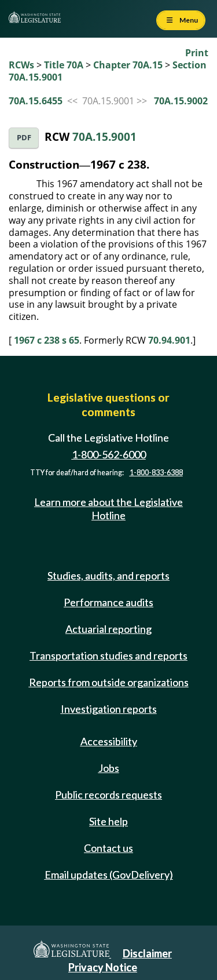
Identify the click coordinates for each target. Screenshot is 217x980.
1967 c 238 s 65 (47, 340)
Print (197, 53)
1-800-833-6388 (156, 473)
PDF (24, 138)
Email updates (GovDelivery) (109, 875)
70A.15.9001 (104, 136)
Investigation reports (109, 709)
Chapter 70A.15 (128, 65)
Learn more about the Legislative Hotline (108, 509)
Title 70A (64, 65)
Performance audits (108, 602)
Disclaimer (147, 953)
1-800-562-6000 (109, 454)
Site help (108, 821)
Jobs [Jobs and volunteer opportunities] (109, 768)
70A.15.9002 (181, 101)
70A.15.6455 (36, 101)
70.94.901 (169, 340)
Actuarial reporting (108, 629)
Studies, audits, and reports (108, 575)
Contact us (108, 848)
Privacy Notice (103, 967)
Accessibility (109, 741)
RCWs (21, 65)
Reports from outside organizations (109, 682)
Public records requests (108, 795)
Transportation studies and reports (108, 655)
